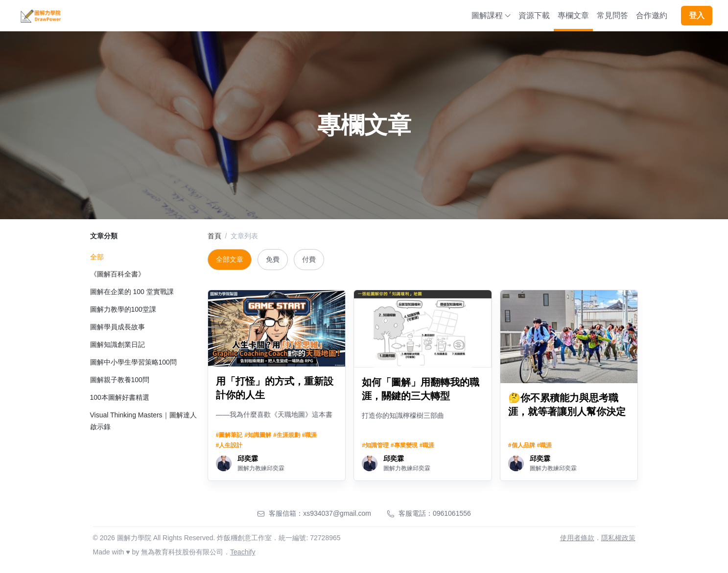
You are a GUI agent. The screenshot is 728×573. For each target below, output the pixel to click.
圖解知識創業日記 (117, 344)
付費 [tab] (309, 259)
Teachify (243, 552)
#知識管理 (375, 445)
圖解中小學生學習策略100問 (133, 362)
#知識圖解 (258, 435)
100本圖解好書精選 (120, 397)
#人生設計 (229, 445)
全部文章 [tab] (230, 259)
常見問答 (612, 15)
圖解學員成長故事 (117, 327)
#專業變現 (404, 445)
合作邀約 (652, 15)
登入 (697, 15)
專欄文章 (573, 15)
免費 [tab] (273, 259)
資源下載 (534, 15)
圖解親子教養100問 (120, 380)
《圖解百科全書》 (117, 274)
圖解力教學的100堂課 (123, 309)
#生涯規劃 (287, 435)
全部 (97, 257)
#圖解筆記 (229, 435)
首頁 (214, 236)
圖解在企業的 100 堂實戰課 (132, 292)
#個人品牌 (522, 445)
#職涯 (310, 435)
